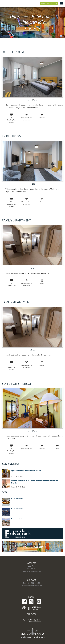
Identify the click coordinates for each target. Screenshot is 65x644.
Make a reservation (49, 4)
